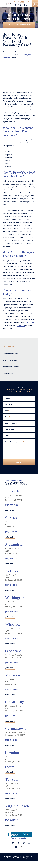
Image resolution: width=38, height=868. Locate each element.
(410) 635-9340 (11, 585)
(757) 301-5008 (11, 820)
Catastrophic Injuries (10, 360)
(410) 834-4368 (11, 793)
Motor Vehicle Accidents (11, 367)
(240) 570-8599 (12, 663)
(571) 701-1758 (11, 559)
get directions (10, 510)
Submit (19, 462)
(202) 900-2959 (12, 638)
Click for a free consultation (19, 25)
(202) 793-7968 (11, 505)
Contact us (21, 325)
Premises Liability (8, 373)
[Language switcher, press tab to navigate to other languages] (9, 4)
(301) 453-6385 (11, 532)
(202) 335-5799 (12, 612)
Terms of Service (17, 858)
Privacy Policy (27, 858)
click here (31, 323)
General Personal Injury (10, 354)
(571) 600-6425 (11, 767)
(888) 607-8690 (22, 5)
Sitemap (9, 858)
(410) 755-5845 (11, 716)
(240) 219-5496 (11, 740)
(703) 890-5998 (12, 689)
